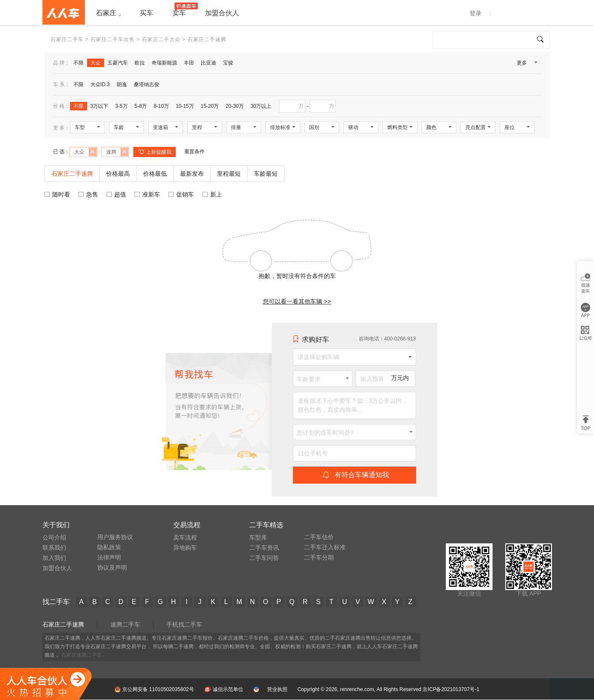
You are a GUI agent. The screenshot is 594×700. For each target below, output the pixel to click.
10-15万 (185, 106)
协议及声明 (112, 568)
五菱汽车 (118, 63)
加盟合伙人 (57, 568)
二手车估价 (319, 537)
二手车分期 (319, 557)
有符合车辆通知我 (354, 475)
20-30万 (235, 106)
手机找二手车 (184, 624)
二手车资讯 (264, 548)
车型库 (258, 537)
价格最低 (155, 174)
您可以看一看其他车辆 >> (297, 301)
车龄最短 (266, 174)
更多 (526, 65)
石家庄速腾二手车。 (84, 655)
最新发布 (192, 174)
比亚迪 (208, 63)
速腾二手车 (125, 624)
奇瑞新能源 (164, 63)
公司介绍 (54, 537)
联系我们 (54, 548)
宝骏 (228, 63)
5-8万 (141, 106)
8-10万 (161, 106)
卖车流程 (185, 537)
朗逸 (122, 84)
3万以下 (100, 106)
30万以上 (261, 106)
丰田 (189, 63)
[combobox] (323, 379)
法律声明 (109, 557)
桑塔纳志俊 (146, 84)
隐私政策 (109, 547)
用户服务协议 (115, 537)
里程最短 (229, 174)
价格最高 (118, 174)
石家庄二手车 (67, 39)
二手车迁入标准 (325, 547)
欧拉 (140, 63)
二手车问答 (264, 558)
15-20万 (210, 106)
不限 (79, 63)
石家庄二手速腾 (63, 624)
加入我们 (54, 558)
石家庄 (106, 13)
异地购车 (185, 548)
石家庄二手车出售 (113, 39)
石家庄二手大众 (161, 39)
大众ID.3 (100, 84)
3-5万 (121, 106)
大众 (96, 63)
